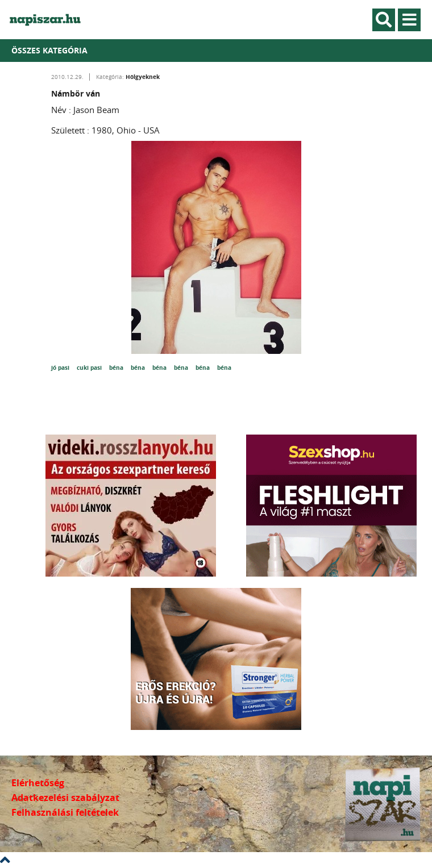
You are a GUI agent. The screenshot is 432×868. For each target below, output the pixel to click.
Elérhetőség (38, 783)
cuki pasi (90, 368)
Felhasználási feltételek (65, 812)
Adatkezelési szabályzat (65, 798)
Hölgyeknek (143, 77)
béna (117, 368)
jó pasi (61, 368)
